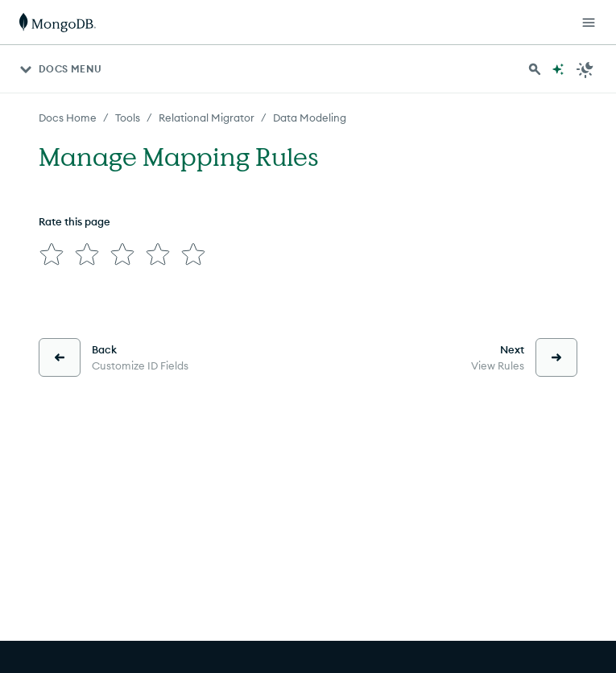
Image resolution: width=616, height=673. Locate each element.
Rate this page (74, 221)
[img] (52, 254)
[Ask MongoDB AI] (558, 69)
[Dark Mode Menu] (585, 69)
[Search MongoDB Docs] (535, 69)
